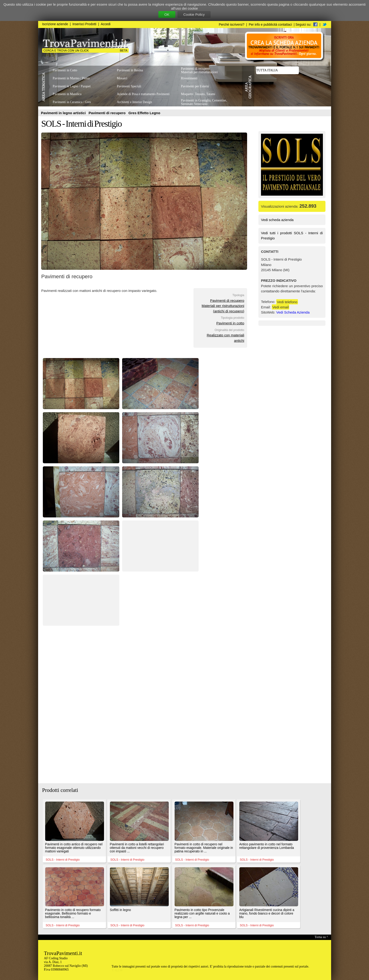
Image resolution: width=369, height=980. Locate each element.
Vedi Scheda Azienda (293, 312)
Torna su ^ (321, 937)
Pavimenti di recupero (108, 113)
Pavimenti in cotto (230, 323)
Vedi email (280, 307)
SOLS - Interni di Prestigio (81, 124)
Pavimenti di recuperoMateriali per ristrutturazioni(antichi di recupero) (223, 306)
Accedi (106, 24)
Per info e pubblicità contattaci (270, 25)
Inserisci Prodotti (84, 24)
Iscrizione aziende (55, 24)
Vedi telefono (287, 302)
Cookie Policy (194, 14)
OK (167, 14)
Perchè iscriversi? (232, 25)
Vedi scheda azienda (277, 220)
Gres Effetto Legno (144, 113)
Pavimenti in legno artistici (64, 113)
